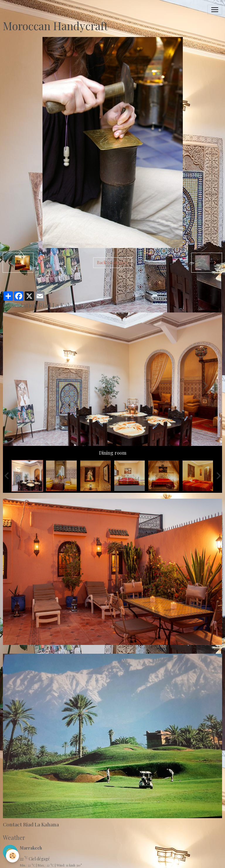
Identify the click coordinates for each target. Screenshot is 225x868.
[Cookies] (12, 856)
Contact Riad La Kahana (31, 824)
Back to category (112, 263)
